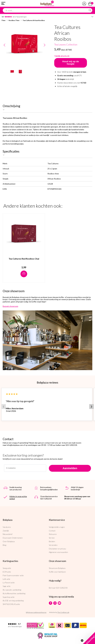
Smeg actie (7, 568)
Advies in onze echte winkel (18, 498)
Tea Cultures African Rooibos (34, 20)
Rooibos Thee (14, 20)
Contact (52, 531)
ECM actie (7, 572)
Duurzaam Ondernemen (13, 538)
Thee (3, 20)
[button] (89, 638)
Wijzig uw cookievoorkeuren (36, 612)
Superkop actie (9, 597)
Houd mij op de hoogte (71, 63)
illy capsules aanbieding (12, 590)
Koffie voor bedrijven (57, 572)
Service (52, 538)
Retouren (53, 534)
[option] (24, 45)
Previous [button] (4, 45)
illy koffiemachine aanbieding (14, 593)
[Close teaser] (82, 641)
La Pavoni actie (9, 583)
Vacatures (7, 527)
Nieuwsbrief (8, 534)
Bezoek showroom (10, 306)
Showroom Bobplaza (57, 568)
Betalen (52, 541)
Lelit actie (6, 579)
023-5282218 (62, 588)
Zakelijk (6, 531)
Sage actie (7, 586)
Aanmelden (70, 468)
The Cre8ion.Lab (63, 612)
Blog (4, 545)
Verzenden (53, 545)
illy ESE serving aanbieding (13, 601)
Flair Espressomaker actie (13, 575)
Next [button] (44, 45)
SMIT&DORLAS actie (11, 604)
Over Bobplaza (9, 541)
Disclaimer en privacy (57, 549)
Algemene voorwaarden (58, 552)
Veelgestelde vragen (57, 527)
